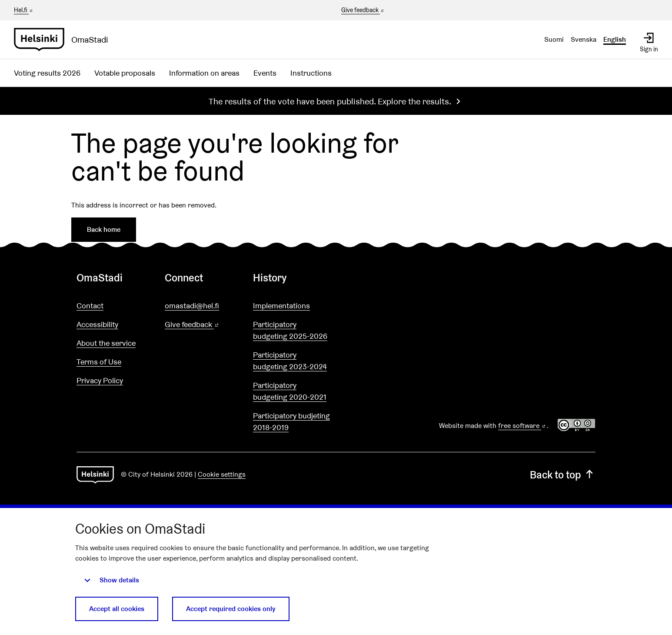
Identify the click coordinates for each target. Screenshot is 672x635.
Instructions (311, 73)
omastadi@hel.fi (192, 306)
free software (522, 426)
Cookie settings (222, 474)
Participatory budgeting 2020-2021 (290, 391)
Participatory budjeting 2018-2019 (291, 421)
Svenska (584, 39)
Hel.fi (24, 10)
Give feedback (363, 10)
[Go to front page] (65, 40)
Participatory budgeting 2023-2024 (290, 361)
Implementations (281, 306)
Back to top (563, 475)
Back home (104, 229)
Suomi (554, 39)
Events (265, 73)
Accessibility (97, 324)
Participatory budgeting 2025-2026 (290, 330)
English (615, 39)
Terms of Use (99, 362)
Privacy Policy (100, 380)
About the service (106, 343)
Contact (90, 306)
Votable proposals (125, 73)
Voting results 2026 (47, 73)
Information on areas (204, 73)
